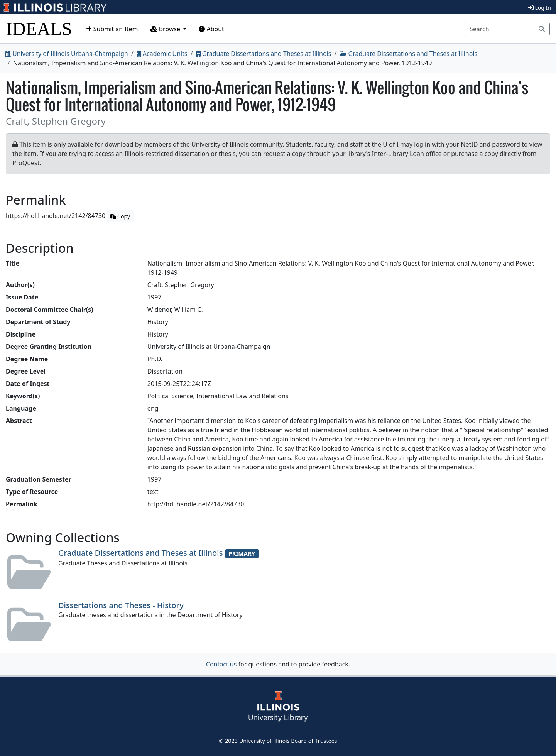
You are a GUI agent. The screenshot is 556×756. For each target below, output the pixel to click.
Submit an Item (112, 29)
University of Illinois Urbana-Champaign (66, 54)
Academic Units (162, 54)
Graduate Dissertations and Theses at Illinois (264, 54)
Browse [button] (166, 29)
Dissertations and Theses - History (121, 605)
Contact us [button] (221, 664)
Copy (120, 216)
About (211, 29)
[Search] (499, 29)
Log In (540, 8)
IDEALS (39, 29)
